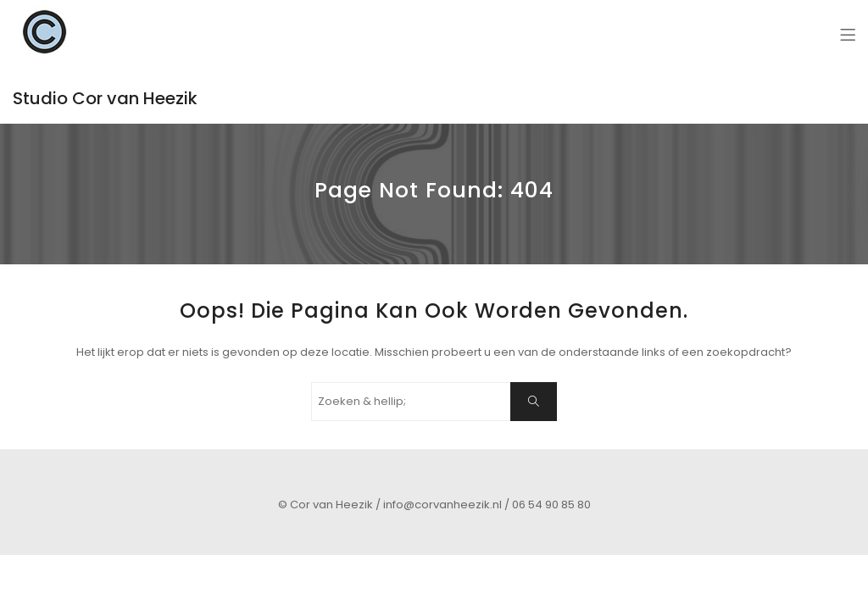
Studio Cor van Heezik (105, 98)
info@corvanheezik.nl (442, 505)
